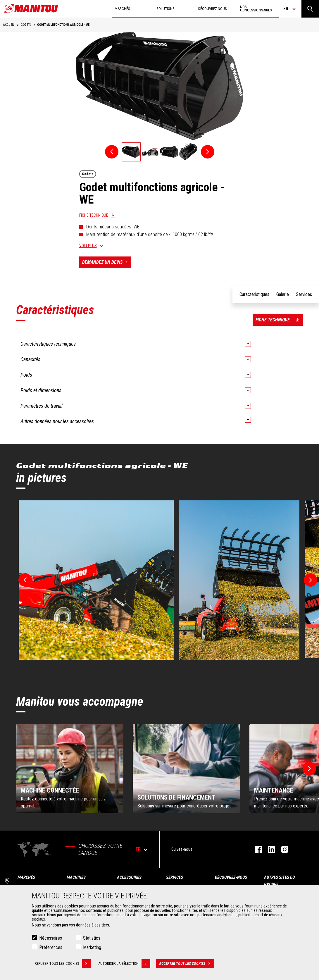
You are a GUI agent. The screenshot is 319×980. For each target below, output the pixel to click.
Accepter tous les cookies (187, 964)
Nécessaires (51, 938)
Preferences (51, 947)
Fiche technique (94, 215)
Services (175, 877)
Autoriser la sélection (124, 964)
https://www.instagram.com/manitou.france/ (282, 849)
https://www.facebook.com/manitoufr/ (255, 849)
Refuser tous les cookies (63, 964)
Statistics (92, 938)
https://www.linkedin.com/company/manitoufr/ (269, 849)
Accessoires (129, 877)
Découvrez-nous (231, 877)
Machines (76, 877)
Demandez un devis (107, 262)
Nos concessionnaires (256, 8)
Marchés (26, 877)
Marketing (92, 947)
